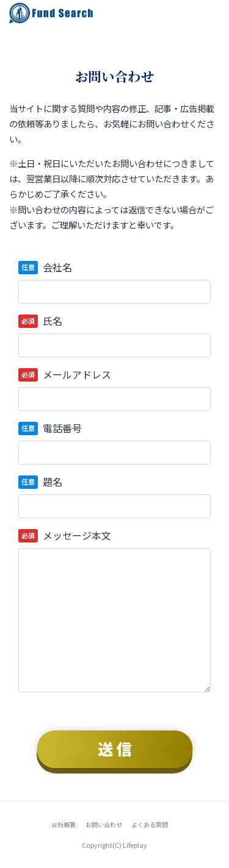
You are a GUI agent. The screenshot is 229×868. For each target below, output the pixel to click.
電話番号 (62, 428)
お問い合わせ (104, 824)
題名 (53, 482)
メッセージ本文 (77, 535)
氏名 (53, 321)
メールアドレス (77, 374)
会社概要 (64, 824)
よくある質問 (150, 824)
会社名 (57, 267)
